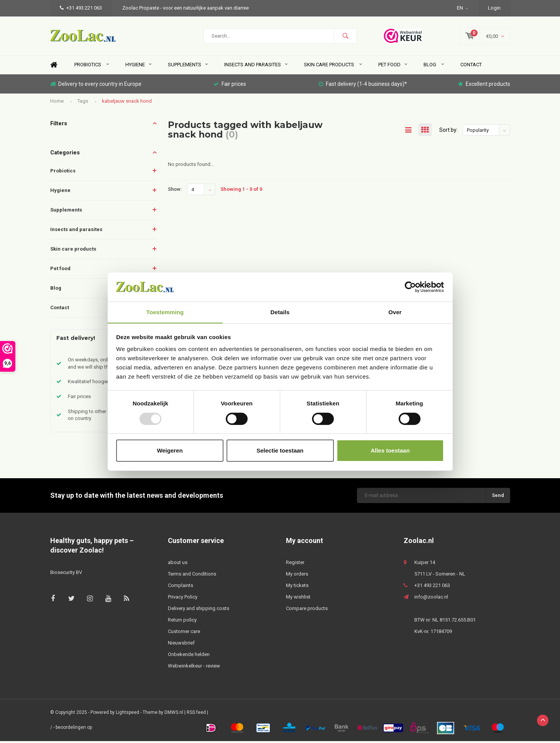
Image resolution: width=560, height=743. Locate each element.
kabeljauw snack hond (127, 103)
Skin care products (333, 66)
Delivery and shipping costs (199, 610)
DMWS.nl (174, 714)
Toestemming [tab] (165, 312)
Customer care (184, 633)
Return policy (182, 622)
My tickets (297, 587)
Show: (175, 191)
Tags (83, 103)
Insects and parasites (256, 66)
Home (54, 67)
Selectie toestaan (280, 451)
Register (295, 564)
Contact (471, 66)
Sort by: (448, 132)
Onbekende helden (189, 656)
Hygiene (138, 66)
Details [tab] (280, 312)
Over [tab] (395, 312)
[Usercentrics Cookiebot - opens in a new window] (410, 287)
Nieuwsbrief (181, 645)
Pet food (393, 66)
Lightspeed (127, 714)
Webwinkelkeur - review (194, 668)
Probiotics (92, 66)
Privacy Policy (183, 599)
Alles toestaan (390, 451)
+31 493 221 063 (81, 8)
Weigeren (170, 451)
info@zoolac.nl (431, 599)
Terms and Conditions (192, 576)
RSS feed (196, 714)
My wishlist (298, 599)
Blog (434, 66)
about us (178, 564)
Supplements (188, 66)
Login (494, 8)
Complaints (181, 587)
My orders (297, 576)
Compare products (307, 610)
